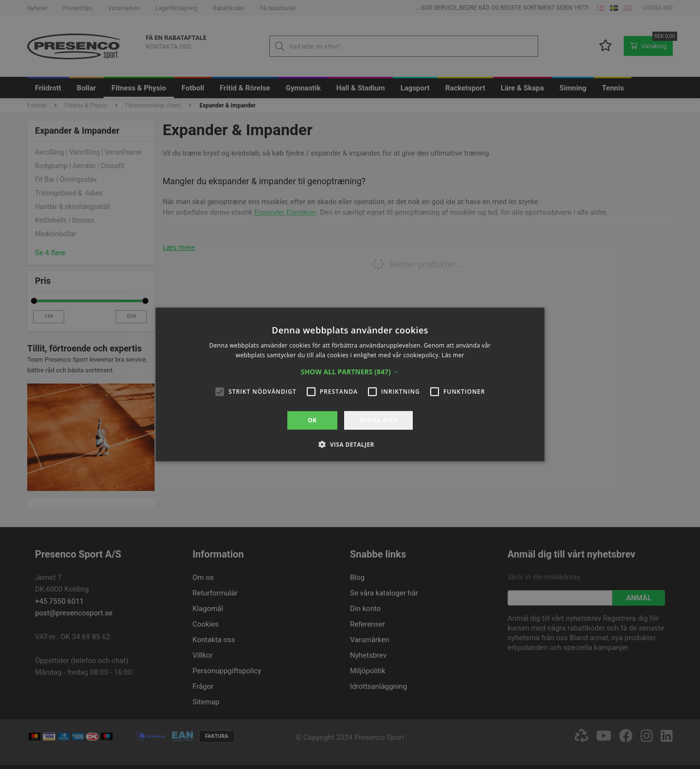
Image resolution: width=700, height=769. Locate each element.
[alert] (350, 384)
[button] (350, 372)
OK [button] (312, 420)
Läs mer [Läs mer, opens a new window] (453, 355)
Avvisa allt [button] (378, 420)
